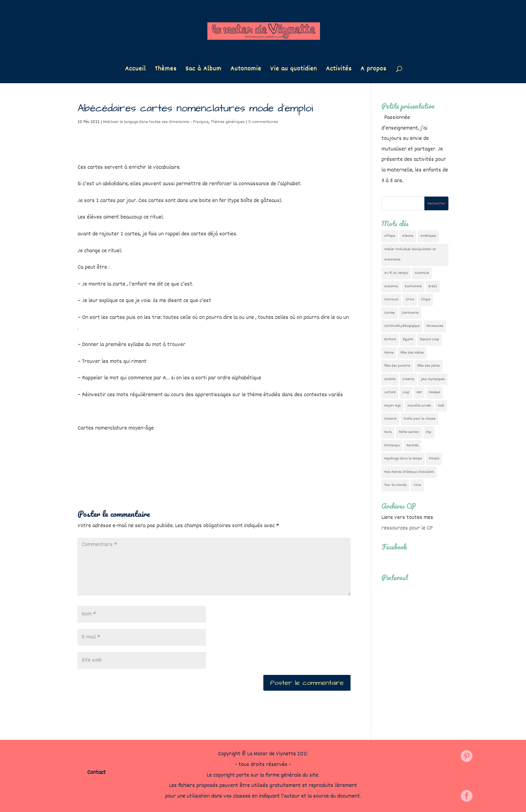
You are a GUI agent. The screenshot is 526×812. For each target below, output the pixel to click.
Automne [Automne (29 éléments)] (391, 286)
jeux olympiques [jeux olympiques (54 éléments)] (433, 379)
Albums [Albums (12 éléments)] (408, 236)
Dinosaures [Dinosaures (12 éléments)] (435, 326)
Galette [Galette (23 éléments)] (390, 379)
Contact (96, 773)
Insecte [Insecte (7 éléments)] (408, 379)
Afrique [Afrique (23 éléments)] (390, 236)
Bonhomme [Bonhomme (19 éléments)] (413, 286)
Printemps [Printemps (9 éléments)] (392, 446)
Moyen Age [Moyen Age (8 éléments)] (392, 406)
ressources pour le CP (407, 528)
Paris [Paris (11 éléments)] (388, 432)
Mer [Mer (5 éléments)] (419, 392)
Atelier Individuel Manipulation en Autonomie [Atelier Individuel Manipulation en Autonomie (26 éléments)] (410, 255)
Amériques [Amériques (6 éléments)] (428, 236)
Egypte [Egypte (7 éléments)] (408, 339)
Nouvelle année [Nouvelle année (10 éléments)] (419, 406)
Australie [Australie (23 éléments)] (422, 273)
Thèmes (166, 70)
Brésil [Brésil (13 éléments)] (433, 286)
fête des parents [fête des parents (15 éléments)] (397, 366)
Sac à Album (203, 70)
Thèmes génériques (228, 122)
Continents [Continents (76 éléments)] (410, 313)
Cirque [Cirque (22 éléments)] (426, 299)
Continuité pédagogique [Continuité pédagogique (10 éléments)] (402, 326)
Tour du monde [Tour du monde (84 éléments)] (395, 485)
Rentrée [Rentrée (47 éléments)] (413, 446)
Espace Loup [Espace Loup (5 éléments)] (430, 339)
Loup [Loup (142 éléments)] (406, 392)
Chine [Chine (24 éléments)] (410, 299)
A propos (373, 70)
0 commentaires (263, 122)
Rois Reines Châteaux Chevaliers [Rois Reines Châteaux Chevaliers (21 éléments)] (409, 472)
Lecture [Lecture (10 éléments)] (390, 392)
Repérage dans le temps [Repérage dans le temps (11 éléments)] (403, 459)
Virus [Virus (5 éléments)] (417, 485)
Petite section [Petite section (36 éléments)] (409, 432)
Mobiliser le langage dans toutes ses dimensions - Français (156, 122)
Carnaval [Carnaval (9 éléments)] (391, 299)
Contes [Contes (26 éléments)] (390, 313)
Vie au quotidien (294, 70)
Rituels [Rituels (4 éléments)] (434, 459)
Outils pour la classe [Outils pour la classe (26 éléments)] (419, 419)
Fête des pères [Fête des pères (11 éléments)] (428, 366)
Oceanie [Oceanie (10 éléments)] (390, 419)
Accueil (135, 70)
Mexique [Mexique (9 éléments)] (434, 392)
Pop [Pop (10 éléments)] (429, 432)
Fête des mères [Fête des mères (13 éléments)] (412, 353)
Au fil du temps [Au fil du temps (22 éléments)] (396, 273)
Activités (339, 70)
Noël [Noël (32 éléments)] (441, 406)
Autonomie (246, 70)
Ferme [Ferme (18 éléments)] (389, 353)
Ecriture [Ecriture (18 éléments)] (390, 339)
